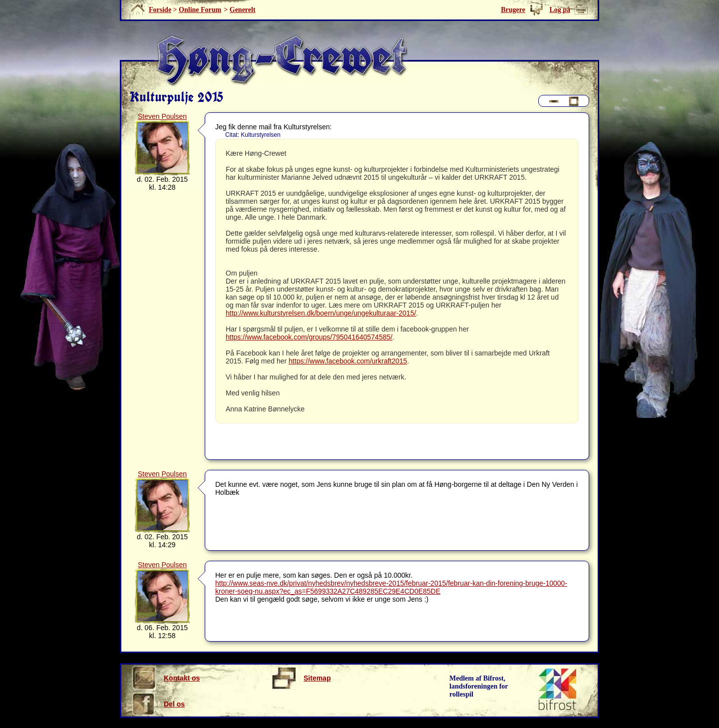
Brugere (513, 10)
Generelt (243, 10)
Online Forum (200, 10)
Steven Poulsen (162, 116)
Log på (560, 10)
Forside (160, 10)
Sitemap (301, 678)
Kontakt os (166, 678)
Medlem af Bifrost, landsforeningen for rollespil (479, 686)
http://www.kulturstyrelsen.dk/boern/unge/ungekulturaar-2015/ (321, 313)
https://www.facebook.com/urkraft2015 (348, 361)
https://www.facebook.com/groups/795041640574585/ (309, 337)
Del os (158, 704)
